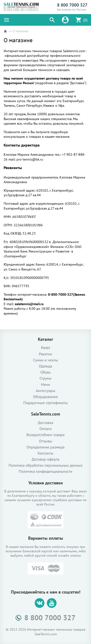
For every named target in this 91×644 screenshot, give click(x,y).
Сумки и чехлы (45, 360)
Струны (46, 378)
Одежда (45, 366)
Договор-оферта (45, 459)
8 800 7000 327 (72, 5)
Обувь (45, 372)
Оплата (46, 429)
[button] (52, 20)
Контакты (45, 453)
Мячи (45, 385)
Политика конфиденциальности (45, 471)
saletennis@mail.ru (29, 304)
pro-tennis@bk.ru (30, 159)
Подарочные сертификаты (45, 403)
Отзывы (45, 441)
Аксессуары (45, 391)
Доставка (46, 423)
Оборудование (45, 397)
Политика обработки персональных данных (45, 465)
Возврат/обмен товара (45, 435)
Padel (46, 348)
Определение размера (45, 447)
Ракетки (45, 354)
